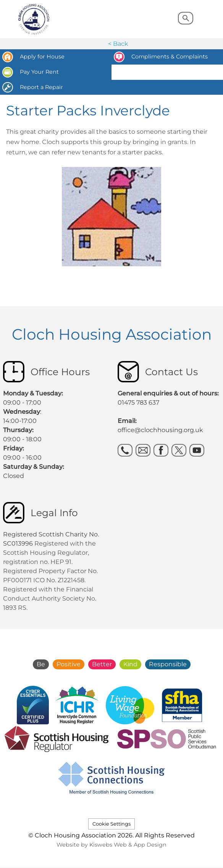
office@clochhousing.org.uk (160, 430)
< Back (118, 44)
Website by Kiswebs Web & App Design (112, 845)
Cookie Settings (112, 824)
